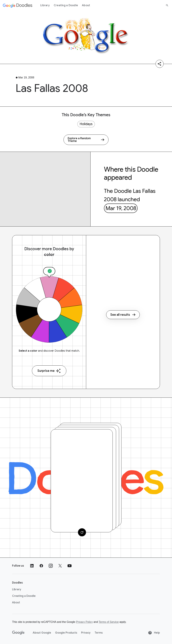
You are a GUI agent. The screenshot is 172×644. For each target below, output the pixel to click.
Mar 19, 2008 (121, 208)
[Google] (18, 633)
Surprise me (49, 371)
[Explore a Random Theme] (86, 140)
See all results (123, 315)
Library (45, 5)
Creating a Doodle (66, 5)
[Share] (160, 64)
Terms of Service (109, 622)
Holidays (86, 124)
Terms (99, 633)
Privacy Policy (84, 622)
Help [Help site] (154, 633)
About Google (42, 633)
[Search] (167, 5)
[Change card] (82, 532)
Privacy (86, 633)
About (86, 5)
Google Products (66, 633)
